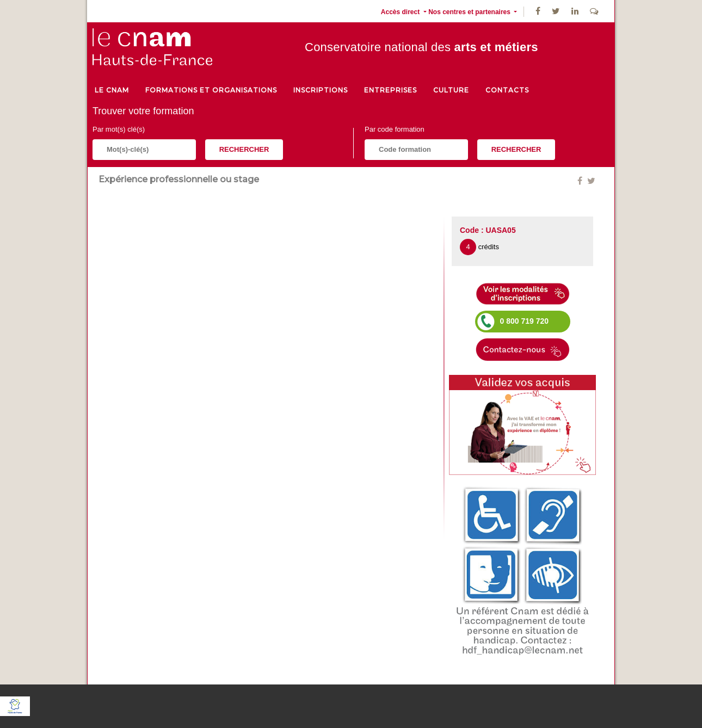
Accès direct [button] (401, 12)
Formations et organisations (211, 90)
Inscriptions (321, 90)
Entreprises (390, 90)
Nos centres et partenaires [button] (470, 12)
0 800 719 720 (525, 321)
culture (451, 90)
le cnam (112, 90)
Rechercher (244, 149)
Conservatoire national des (421, 47)
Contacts (507, 90)
